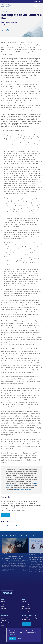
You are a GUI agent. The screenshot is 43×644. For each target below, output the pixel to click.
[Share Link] (3, 32)
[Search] (41, 6)
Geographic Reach (6, 623)
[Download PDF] (7, 32)
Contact (4, 609)
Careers (3, 606)
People (3, 604)
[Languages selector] (38, 2)
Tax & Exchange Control (9, 526)
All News (5, 12)
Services (4, 620)
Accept (12, 638)
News (3, 625)
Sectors (3, 618)
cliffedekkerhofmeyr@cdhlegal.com (23, 490)
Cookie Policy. (13, 634)
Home (3, 602)
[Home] (6, 6)
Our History (26, 604)
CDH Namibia (26, 609)
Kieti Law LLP (26, 606)
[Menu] (36, 6)
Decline (19, 638)
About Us (25, 602)
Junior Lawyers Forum (28, 611)
